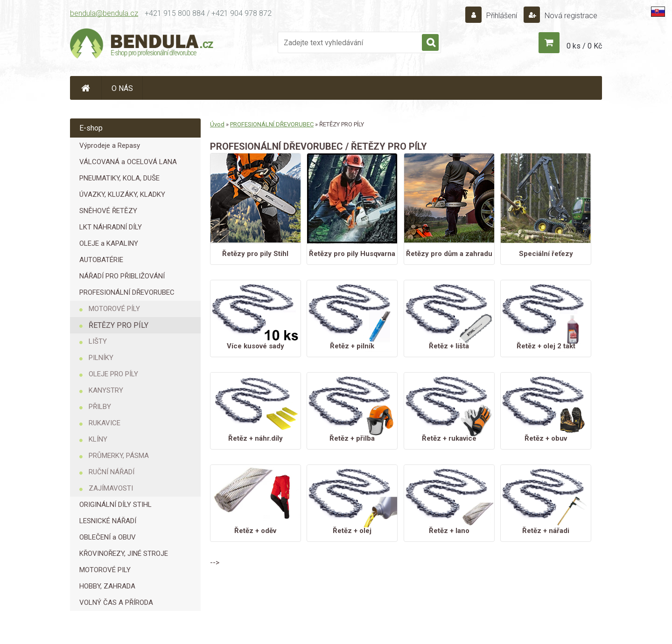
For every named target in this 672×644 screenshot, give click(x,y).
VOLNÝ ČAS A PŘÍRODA (116, 602)
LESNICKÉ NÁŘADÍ (108, 521)
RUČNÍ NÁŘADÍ (112, 472)
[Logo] (142, 45)
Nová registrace (570, 16)
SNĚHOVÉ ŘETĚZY (108, 211)
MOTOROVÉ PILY (105, 570)
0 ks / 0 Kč (584, 46)
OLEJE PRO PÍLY (113, 374)
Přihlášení (502, 16)
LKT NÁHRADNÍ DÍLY (111, 227)
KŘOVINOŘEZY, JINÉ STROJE (124, 554)
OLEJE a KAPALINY (109, 243)
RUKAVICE (105, 423)
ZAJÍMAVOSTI (111, 488)
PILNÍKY (101, 358)
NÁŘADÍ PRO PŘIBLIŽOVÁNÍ (122, 276)
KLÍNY (98, 439)
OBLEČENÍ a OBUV (108, 537)
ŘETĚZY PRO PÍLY (119, 325)
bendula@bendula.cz (104, 13)
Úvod (217, 124)
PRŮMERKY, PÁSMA (119, 456)
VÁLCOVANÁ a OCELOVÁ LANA (128, 162)
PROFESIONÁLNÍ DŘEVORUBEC (127, 292)
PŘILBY (100, 407)
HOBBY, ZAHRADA (107, 586)
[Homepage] (86, 88)
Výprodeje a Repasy (110, 145)
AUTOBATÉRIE (101, 260)
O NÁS (122, 88)
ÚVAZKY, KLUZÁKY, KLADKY (122, 194)
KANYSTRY (106, 390)
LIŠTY (98, 341)
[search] (430, 43)
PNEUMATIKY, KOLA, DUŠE (119, 178)
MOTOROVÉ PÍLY (114, 309)
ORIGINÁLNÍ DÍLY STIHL (115, 505)
